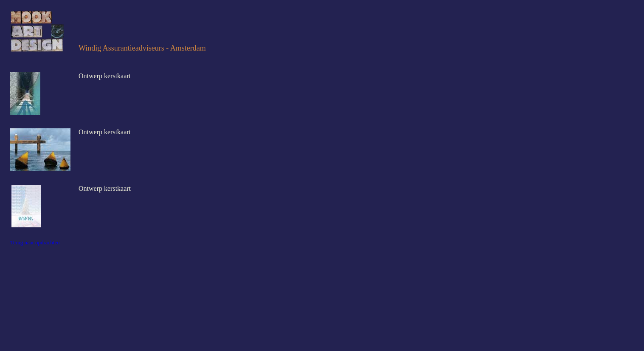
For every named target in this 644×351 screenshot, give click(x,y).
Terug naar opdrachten (35, 242)
